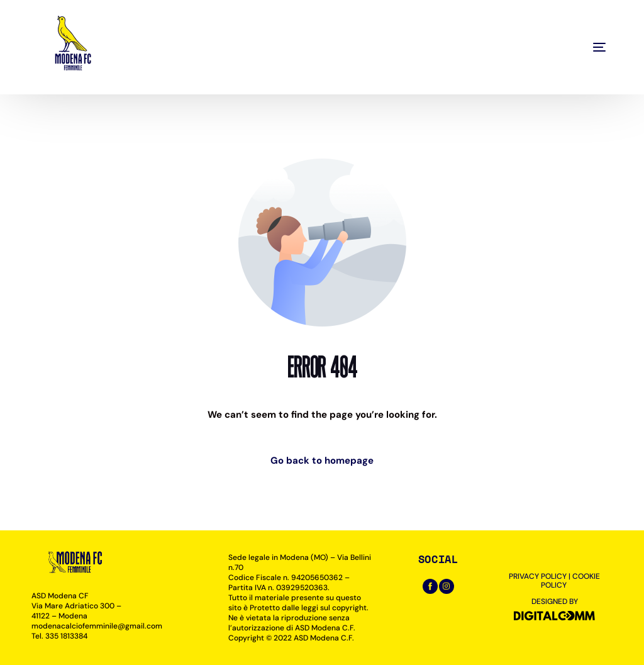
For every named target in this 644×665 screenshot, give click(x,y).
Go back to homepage (322, 461)
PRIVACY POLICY (538, 576)
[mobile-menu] (571, 47)
